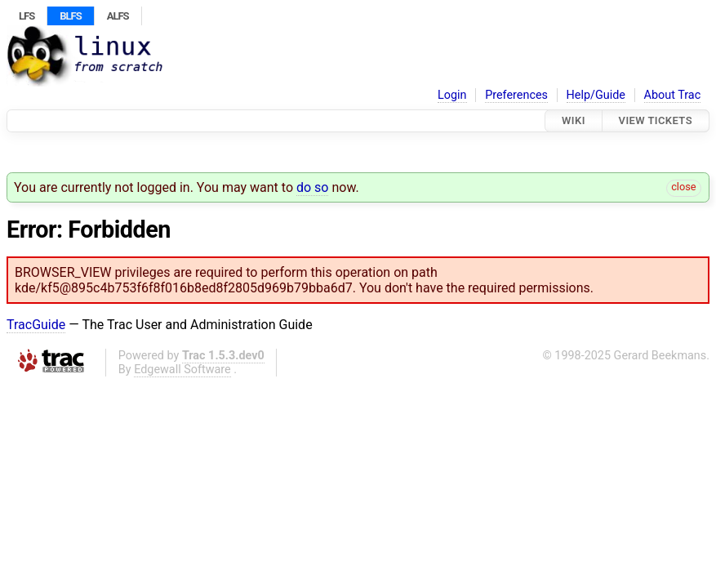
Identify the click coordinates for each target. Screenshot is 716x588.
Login (452, 95)
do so (313, 187)
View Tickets (656, 120)
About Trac (673, 95)
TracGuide (36, 325)
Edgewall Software (182, 370)
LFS (27, 16)
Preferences (516, 95)
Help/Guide (596, 95)
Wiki (574, 120)
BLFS (70, 16)
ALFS (118, 16)
